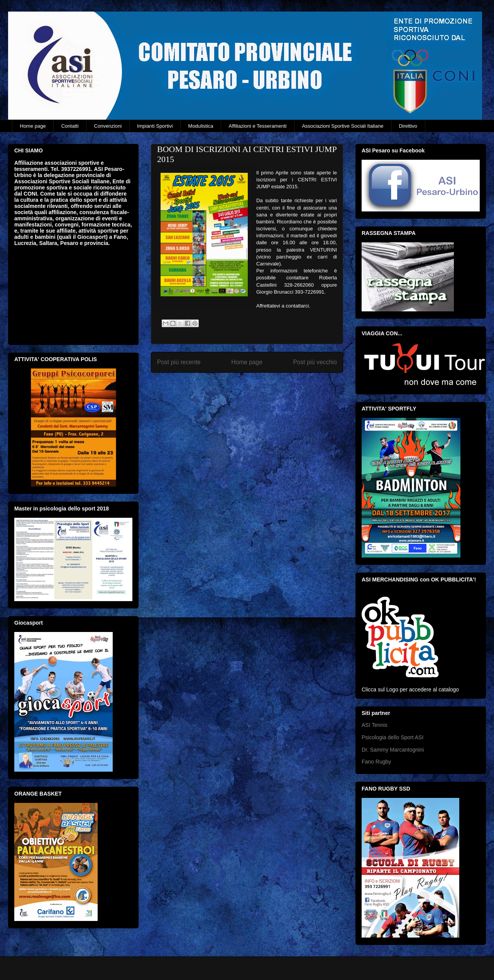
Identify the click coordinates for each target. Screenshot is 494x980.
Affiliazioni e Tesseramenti (258, 126)
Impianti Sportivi (155, 126)
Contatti (70, 126)
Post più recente (179, 362)
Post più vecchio (315, 362)
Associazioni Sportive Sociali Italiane (343, 126)
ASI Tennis (375, 725)
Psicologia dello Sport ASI (392, 737)
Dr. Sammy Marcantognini (393, 750)
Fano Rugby (376, 762)
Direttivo (408, 126)
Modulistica (201, 126)
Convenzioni (108, 126)
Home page (33, 126)
